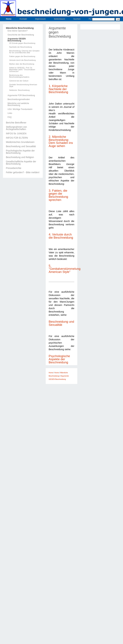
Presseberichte (14, 168)
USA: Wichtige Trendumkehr (20, 109)
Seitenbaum (60, 19)
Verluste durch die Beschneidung (22, 60)
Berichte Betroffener (16, 123)
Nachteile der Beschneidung (21, 47)
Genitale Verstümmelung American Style (23, 86)
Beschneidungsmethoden (19, 99)
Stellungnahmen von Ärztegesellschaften (16, 128)
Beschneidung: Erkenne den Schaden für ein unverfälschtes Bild (24, 52)
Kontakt (23, 19)
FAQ (10, 117)
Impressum (40, 19)
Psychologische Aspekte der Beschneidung (20, 152)
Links (10, 113)
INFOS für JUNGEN (16, 133)
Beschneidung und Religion (20, 157)
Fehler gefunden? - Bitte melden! (23, 172)
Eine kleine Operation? (18, 31)
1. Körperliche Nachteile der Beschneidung (58, 89)
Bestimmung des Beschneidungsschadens (19, 76)
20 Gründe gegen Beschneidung (22, 43)
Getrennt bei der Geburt (19, 81)
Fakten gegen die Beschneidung (22, 56)
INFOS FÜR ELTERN (17, 138)
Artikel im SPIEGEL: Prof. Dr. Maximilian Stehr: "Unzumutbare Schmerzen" (22, 70)
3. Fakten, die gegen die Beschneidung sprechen (58, 195)
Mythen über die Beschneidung (22, 64)
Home (9, 19)
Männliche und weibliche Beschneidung (18, 104)
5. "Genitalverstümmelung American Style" (65, 269)
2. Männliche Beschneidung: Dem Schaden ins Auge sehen (61, 141)
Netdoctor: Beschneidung (19, 90)
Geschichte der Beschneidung (21, 35)
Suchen (77, 19)
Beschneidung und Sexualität (21, 146)
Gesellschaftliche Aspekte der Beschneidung (21, 163)
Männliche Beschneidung (20, 28)
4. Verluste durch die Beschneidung (61, 236)
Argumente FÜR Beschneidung (21, 95)
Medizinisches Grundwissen (20, 142)
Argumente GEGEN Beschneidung (17, 40)
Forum (92, 19)
